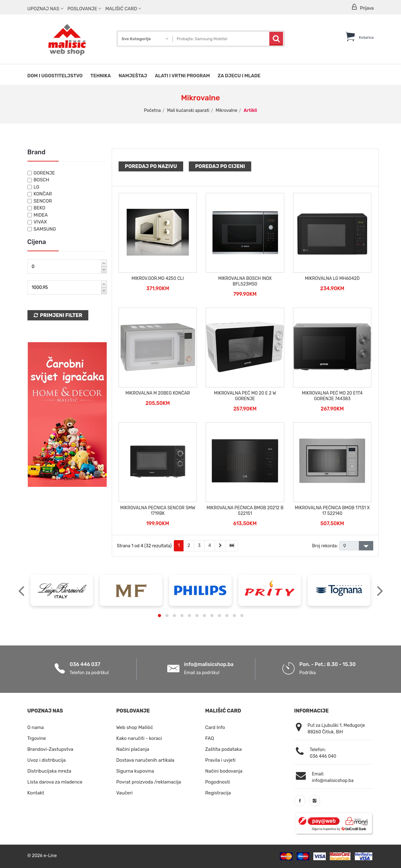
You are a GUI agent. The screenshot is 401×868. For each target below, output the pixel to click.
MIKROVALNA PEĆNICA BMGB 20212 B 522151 (245, 511)
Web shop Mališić (135, 727)
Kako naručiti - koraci (139, 738)
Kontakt (36, 793)
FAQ (210, 738)
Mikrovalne (227, 110)
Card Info (215, 727)
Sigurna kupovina (135, 771)
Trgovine (37, 738)
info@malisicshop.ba (209, 664)
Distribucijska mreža (49, 771)
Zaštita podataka (224, 749)
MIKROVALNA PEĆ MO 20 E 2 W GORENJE (245, 396)
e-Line (50, 856)
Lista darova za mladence (55, 782)
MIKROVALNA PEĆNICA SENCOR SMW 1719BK (158, 511)
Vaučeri (125, 793)
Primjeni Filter (58, 315)
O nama (36, 727)
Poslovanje (84, 9)
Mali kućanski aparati (188, 110)
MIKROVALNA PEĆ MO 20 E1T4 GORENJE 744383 (332, 396)
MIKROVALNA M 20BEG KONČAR (158, 393)
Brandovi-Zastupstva (50, 749)
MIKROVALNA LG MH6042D (332, 278)
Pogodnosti (218, 782)
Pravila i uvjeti (220, 760)
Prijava (362, 7)
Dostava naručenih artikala (145, 760)
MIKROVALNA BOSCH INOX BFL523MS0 (245, 281)
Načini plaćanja (133, 749)
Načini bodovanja (224, 771)
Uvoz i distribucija (47, 760)
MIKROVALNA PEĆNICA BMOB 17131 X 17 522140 (332, 511)
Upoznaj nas (45, 9)
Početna (152, 110)
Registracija (218, 793)
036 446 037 (85, 664)
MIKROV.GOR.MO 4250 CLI (158, 278)
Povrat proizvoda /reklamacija (149, 782)
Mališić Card (123, 9)
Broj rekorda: (325, 546)
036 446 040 (323, 756)
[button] (159, 616)
